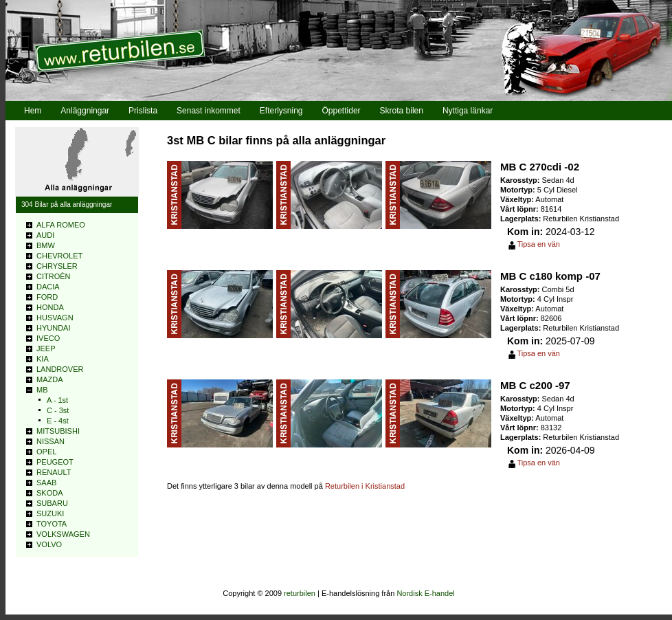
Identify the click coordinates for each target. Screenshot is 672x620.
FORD (47, 297)
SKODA (50, 493)
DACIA (48, 287)
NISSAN (51, 441)
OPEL (46, 452)
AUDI (45, 235)
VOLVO (49, 544)
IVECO (48, 338)
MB (42, 390)
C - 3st (58, 410)
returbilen (300, 593)
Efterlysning (281, 111)
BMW (46, 245)
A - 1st (57, 400)
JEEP (46, 348)
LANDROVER (60, 369)
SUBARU (52, 503)
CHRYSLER (57, 266)
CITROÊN (54, 276)
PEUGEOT (55, 462)
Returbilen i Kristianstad (365, 486)
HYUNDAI (54, 328)
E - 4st (58, 421)
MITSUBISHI (58, 431)
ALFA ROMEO (61, 225)
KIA (43, 359)
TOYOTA (52, 524)
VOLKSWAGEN (63, 534)
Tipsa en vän (538, 244)
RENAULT (54, 472)
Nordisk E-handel (425, 593)
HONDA (50, 307)
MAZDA (50, 379)
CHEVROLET (59, 256)
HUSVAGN (55, 318)
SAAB (46, 483)
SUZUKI (50, 513)
